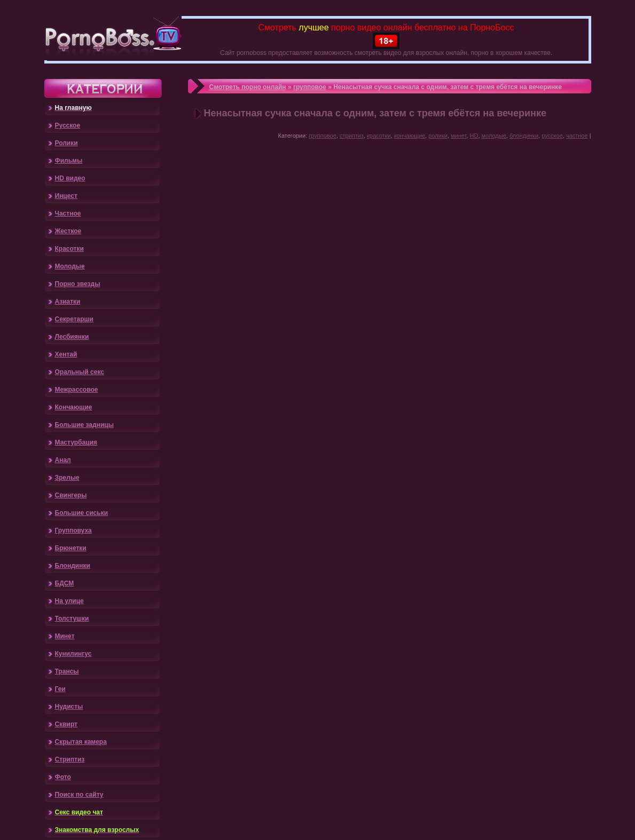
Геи (60, 689)
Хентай (66, 354)
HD (474, 136)
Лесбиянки (72, 337)
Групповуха (73, 530)
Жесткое (68, 231)
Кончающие (74, 407)
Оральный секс (80, 372)
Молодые (70, 266)
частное (577, 136)
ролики (438, 136)
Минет (65, 636)
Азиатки (68, 302)
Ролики (66, 143)
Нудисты (69, 707)
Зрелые (67, 478)
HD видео (70, 178)
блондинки (524, 136)
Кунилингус (73, 654)
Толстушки (72, 619)
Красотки (69, 249)
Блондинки (73, 566)
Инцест (66, 196)
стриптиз (352, 136)
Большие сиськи (82, 513)
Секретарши (74, 319)
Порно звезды (78, 284)
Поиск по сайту (79, 795)
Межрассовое (77, 390)
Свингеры (71, 495)
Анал (63, 460)
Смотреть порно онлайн (248, 87)
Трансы (67, 671)
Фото (63, 777)
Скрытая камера (81, 742)
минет (458, 136)
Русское (68, 125)
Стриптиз (70, 759)
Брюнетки (71, 548)
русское (552, 136)
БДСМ (65, 583)
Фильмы (69, 161)
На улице (69, 601)
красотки (379, 136)
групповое (310, 87)
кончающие (410, 136)
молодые (494, 136)
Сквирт (66, 724)
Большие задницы (84, 425)
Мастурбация (76, 442)
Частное (68, 213)
